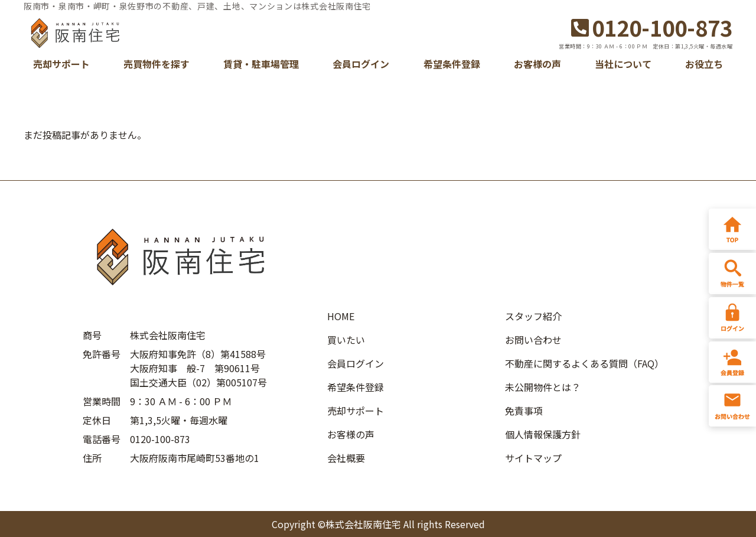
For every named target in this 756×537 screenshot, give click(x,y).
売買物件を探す (157, 64)
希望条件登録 (452, 64)
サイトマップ (533, 458)
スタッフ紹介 (533, 316)
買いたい (346, 340)
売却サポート (61, 64)
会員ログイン (361, 64)
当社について (623, 64)
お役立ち (704, 64)
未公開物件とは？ (543, 387)
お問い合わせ (533, 340)
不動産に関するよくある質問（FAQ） (584, 363)
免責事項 (524, 411)
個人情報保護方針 (543, 434)
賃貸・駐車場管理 (261, 64)
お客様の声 (537, 64)
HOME (341, 316)
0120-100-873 (652, 27)
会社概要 (346, 458)
